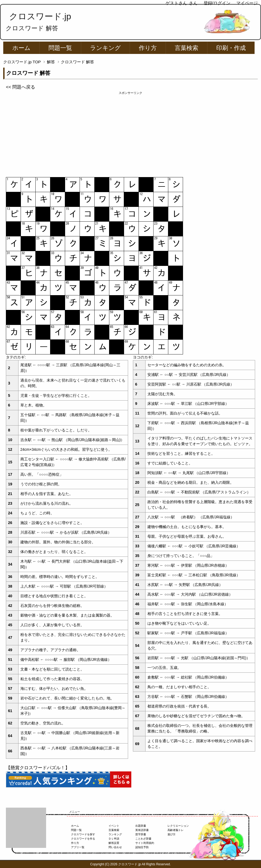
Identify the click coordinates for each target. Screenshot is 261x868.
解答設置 (114, 843)
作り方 (148, 48)
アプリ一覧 (78, 847)
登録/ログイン (217, 3)
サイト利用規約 (145, 843)
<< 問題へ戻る (20, 87)
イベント (114, 826)
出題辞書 (141, 826)
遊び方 (171, 834)
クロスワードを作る (83, 839)
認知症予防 (142, 847)
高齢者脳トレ (176, 830)
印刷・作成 (231, 48)
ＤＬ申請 (114, 839)
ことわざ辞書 (143, 839)
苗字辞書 (141, 834)
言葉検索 (187, 48)
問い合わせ (115, 847)
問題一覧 (60, 48)
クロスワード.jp (40, 16)
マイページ (247, 3)
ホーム (21, 48)
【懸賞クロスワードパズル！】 (38, 768)
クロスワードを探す (83, 834)
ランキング (105, 48)
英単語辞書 (142, 830)
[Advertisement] (130, 133)
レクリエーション (178, 826)
